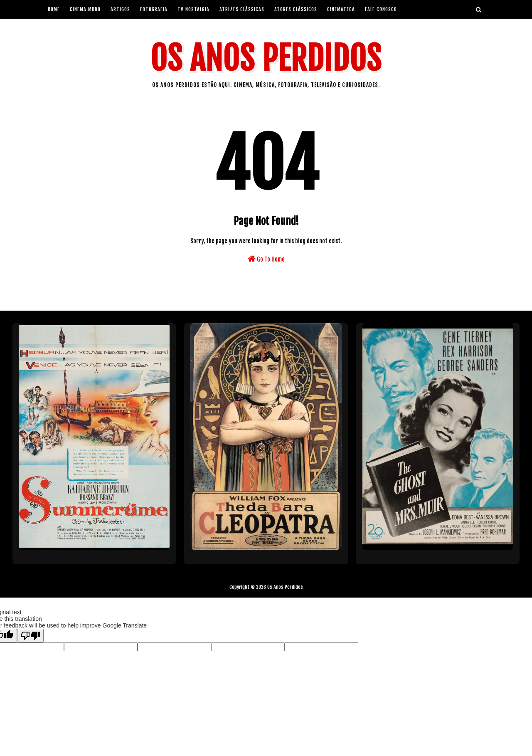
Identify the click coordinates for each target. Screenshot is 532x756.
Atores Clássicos (296, 9)
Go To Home (266, 259)
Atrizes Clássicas (242, 9)
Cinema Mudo (85, 9)
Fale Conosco (381, 9)
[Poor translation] (30, 636)
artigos (120, 9)
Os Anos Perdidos (266, 58)
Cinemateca (341, 9)
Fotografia (154, 9)
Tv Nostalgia (193, 9)
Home (54, 9)
